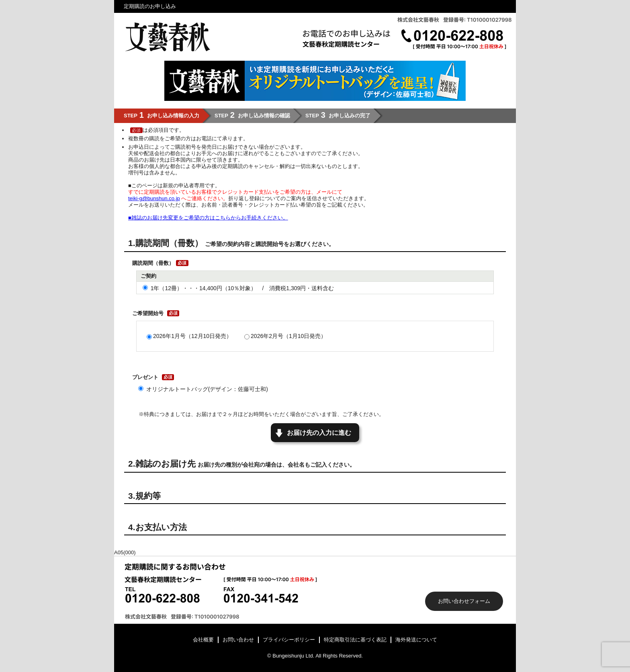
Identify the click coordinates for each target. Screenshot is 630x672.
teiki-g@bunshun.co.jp (154, 198)
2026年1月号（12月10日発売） (192, 336)
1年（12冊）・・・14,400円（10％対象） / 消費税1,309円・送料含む (242, 288)
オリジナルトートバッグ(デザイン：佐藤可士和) (207, 389)
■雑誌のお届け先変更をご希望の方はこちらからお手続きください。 (208, 218)
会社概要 (203, 640)
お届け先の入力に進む (319, 433)
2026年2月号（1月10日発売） (288, 336)
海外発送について (416, 640)
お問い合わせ (238, 640)
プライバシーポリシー (289, 640)
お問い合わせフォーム (464, 601)
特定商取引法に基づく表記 (355, 640)
